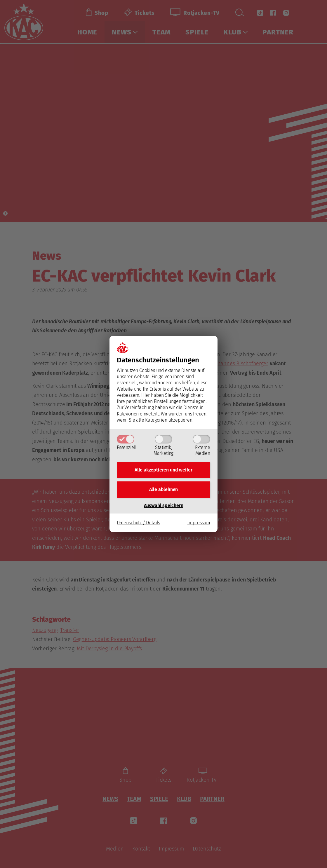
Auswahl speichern (164, 505)
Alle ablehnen (164, 489)
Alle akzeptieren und (163, 470)
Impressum (199, 523)
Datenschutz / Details (138, 523)
